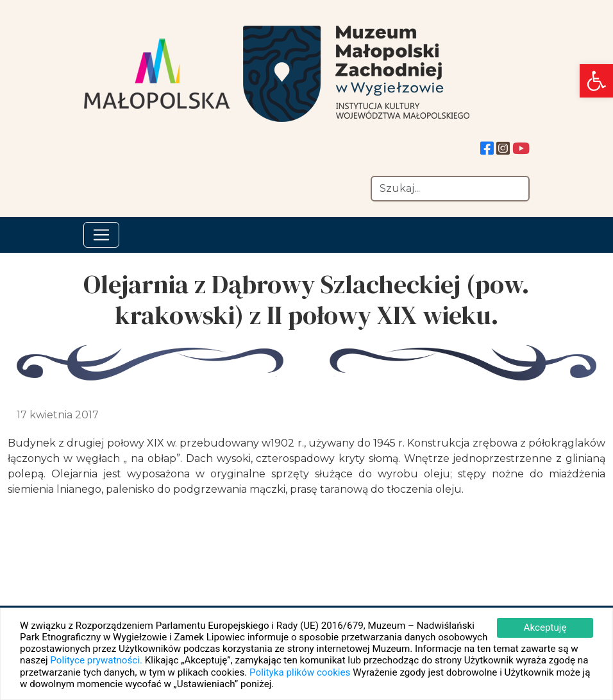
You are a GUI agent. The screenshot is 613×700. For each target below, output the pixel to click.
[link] (596, 81)
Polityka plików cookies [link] (300, 672)
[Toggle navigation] (101, 235)
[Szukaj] (450, 189)
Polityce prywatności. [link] (96, 660)
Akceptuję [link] (545, 627)
